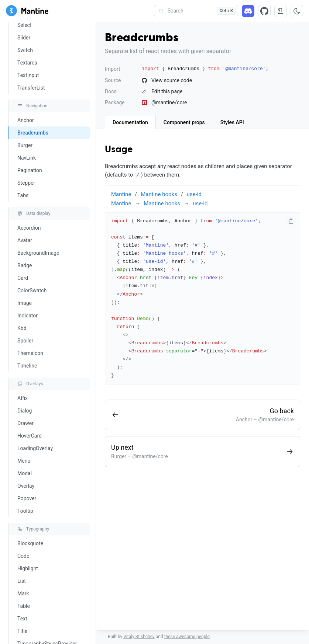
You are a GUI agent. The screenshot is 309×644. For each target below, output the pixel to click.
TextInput (28, 75)
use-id (194, 194)
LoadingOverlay (35, 448)
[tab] (130, 122)
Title (22, 631)
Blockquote (30, 543)
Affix (23, 398)
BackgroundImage (38, 253)
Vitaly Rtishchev (139, 637)
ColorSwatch (32, 290)
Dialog (25, 411)
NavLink (27, 158)
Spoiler (25, 341)
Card (23, 278)
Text (22, 619)
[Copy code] (291, 222)
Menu (24, 461)
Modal (25, 473)
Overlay (26, 486)
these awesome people (187, 637)
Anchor (26, 120)
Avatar (25, 240)
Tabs (23, 195)
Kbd (22, 328)
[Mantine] (27, 12)
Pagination (30, 170)
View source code (167, 80)
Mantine (121, 194)
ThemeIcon (30, 353)
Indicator (28, 316)
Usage (119, 150)
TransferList (31, 88)
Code (23, 556)
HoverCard (30, 436)
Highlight (28, 568)
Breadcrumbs (33, 133)
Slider (24, 38)
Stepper (26, 183)
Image (25, 303)
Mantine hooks (159, 194)
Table (24, 606)
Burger (25, 145)
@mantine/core (164, 102)
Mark (23, 593)
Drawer (25, 423)
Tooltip (25, 511)
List (22, 581)
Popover (27, 498)
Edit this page (162, 91)
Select (24, 25)
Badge (25, 265)
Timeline (27, 366)
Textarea (27, 63)
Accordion (29, 228)
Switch (25, 50)
